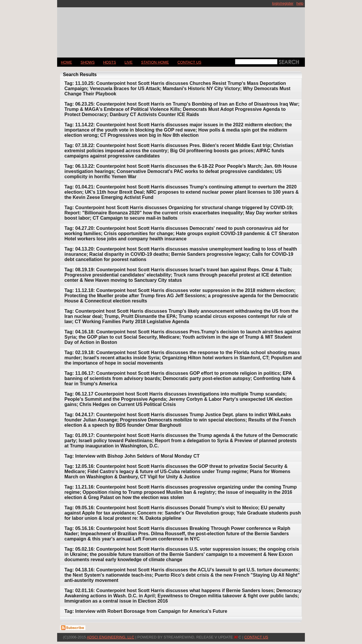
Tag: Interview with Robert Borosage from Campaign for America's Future (146, 611)
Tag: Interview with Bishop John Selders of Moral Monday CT (132, 456)
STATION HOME (155, 62)
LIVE (129, 62)
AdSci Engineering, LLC (111, 637)
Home (66, 62)
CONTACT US (189, 62)
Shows (87, 62)
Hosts (110, 62)
